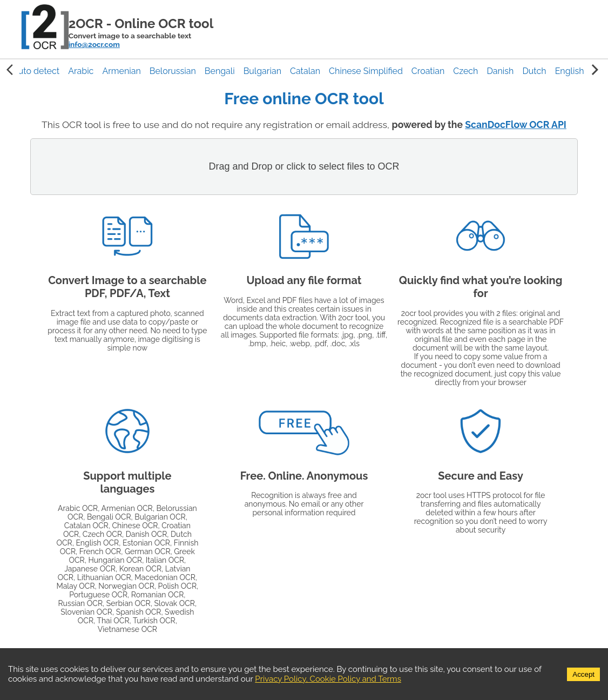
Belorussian (173, 71)
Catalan (305, 71)
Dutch (534, 71)
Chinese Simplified (366, 71)
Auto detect (36, 71)
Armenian (121, 71)
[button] (36, 71)
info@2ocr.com (94, 44)
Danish (500, 71)
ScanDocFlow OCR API (516, 124)
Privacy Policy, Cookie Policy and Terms (328, 679)
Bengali (220, 71)
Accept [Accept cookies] (583, 674)
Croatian (428, 71)
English (570, 71)
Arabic (81, 71)
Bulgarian (262, 71)
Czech (465, 71)
